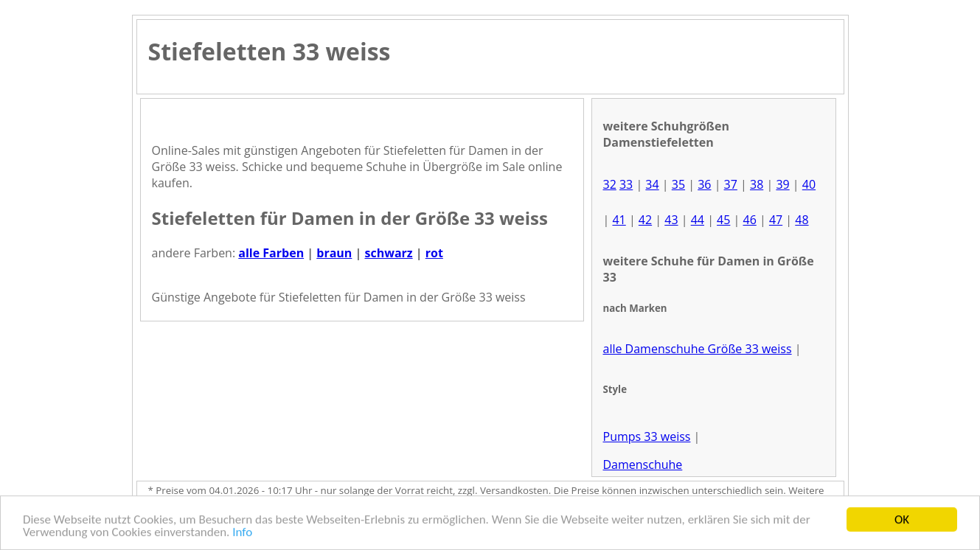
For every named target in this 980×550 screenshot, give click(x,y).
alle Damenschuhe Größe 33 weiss (698, 349)
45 (723, 220)
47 (776, 220)
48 (802, 220)
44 (698, 220)
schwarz (388, 253)
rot (434, 253)
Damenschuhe (643, 464)
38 (757, 184)
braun (334, 253)
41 (619, 220)
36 (704, 184)
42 (645, 220)
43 (671, 220)
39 (782, 184)
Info (242, 533)
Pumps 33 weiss (647, 436)
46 (749, 220)
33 (626, 184)
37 (731, 184)
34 (652, 184)
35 (678, 184)
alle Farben (271, 253)
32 (610, 184)
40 (809, 184)
